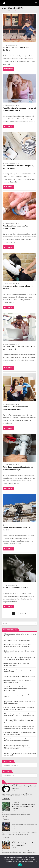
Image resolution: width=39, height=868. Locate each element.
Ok (20, 865)
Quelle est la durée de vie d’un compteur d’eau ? (15, 227)
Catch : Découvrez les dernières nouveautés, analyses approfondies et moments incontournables (19, 689)
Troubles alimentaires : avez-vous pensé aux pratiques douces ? (19, 109)
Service (15, 841)
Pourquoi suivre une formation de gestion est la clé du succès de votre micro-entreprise (20, 658)
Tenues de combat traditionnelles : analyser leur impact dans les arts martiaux (20, 708)
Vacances (15, 802)
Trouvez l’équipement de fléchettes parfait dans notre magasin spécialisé (20, 733)
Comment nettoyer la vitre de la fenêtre (16, 49)
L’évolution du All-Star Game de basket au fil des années (24, 826)
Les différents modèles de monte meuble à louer (17, 529)
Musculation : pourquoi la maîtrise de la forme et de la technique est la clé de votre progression (20, 715)
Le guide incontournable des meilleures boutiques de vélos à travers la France (17, 740)
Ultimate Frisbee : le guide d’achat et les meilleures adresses (17, 664)
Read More (8, 69)
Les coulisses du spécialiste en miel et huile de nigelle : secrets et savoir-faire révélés (19, 646)
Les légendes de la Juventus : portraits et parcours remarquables (18, 681)
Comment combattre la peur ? (15, 588)
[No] (36, 861)
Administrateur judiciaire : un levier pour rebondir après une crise (20, 754)
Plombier (15, 784)
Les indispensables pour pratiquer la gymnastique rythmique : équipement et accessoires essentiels (17, 747)
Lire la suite (6, 798)
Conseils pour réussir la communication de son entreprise (19, 348)
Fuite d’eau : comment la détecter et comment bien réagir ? (18, 468)
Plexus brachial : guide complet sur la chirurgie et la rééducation (20, 635)
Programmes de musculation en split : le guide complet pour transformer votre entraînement (19, 727)
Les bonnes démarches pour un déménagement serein (16, 408)
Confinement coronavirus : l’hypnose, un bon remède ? (18, 167)
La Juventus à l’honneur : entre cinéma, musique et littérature (20, 652)
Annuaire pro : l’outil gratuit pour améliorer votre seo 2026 (20, 696)
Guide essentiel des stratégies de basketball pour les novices (19, 721)
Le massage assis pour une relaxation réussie (18, 287)
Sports (14, 823)
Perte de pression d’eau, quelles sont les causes (24, 787)
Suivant (22, 613)
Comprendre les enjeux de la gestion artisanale (19, 676)
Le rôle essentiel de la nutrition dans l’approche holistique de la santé (20, 702)
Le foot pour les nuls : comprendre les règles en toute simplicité (20, 671)
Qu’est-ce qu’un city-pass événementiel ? (18, 640)
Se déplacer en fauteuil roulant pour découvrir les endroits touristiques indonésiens (23, 806)
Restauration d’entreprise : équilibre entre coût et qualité (23, 844)
